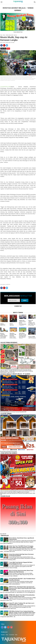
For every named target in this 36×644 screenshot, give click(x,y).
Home (1, 35)
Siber (7, 635)
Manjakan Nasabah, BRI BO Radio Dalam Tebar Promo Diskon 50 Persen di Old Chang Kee (13, 337)
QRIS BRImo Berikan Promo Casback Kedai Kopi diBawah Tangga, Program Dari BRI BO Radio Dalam (23, 338)
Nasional (15, 35)
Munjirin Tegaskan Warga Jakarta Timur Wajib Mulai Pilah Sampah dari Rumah (4, 337)
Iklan (16, 635)
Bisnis (4, 35)
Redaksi (3, 635)
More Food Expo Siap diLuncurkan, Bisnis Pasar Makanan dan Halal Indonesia (21, 571)
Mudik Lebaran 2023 (9, 35)
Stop (8, 49)
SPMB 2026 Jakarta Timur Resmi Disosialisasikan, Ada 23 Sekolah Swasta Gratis (23, 324)
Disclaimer (12, 635)
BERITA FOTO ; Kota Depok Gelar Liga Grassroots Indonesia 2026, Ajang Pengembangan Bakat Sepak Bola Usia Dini (22, 588)
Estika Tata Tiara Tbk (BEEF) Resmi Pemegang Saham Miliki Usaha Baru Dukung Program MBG (21, 547)
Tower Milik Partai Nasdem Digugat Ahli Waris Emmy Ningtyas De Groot (21, 563)
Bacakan (3, 49)
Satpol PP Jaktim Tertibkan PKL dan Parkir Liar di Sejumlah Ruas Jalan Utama (32, 324)
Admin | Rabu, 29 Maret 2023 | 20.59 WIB (7, 43)
